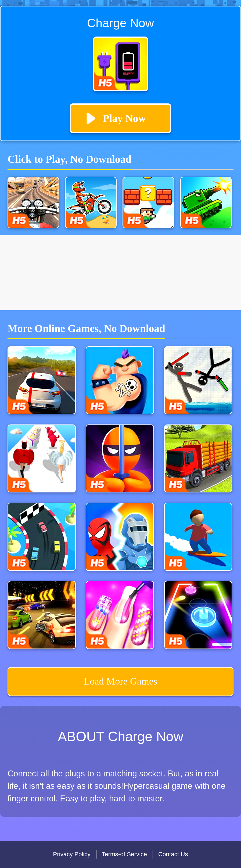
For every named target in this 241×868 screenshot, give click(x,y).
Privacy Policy (72, 854)
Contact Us (173, 854)
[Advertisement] (120, 273)
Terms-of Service (124, 854)
